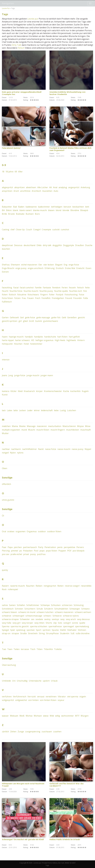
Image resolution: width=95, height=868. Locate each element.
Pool (36, 551)
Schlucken (56, 605)
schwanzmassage (34, 616)
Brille (4, 214)
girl (20, 321)
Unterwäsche (35, 681)
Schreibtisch (8, 609)
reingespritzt (50, 586)
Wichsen (38, 716)
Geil (22, 317)
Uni (14, 681)
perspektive (69, 547)
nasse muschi (64, 449)
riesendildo (86, 586)
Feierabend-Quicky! (11, 148)
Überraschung (9, 665)
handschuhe (50, 337)
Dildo (39, 245)
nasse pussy (77, 449)
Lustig (63, 410)
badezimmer (44, 207)
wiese (46, 716)
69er (20, 172)
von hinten (33, 700)
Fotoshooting (71, 295)
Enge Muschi (8, 268)
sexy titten (39, 623)
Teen (10, 649)
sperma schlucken (39, 626)
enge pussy (21, 268)
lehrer (37, 410)
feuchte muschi (31, 291)
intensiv (6, 360)
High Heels (60, 340)
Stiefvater (72, 630)
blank (15, 210)
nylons (20, 453)
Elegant (59, 265)
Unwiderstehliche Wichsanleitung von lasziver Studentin (67, 93)
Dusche (89, 245)
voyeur (61, 700)
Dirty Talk (16, 45)
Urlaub (54, 681)
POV (69, 551)
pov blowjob (79, 551)
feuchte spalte (61, 291)
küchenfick (75, 391)
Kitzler (14, 391)
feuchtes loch (76, 291)
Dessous (18, 245)
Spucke (55, 630)
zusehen (57, 732)
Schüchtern (30, 609)
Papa (10, 547)
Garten (5, 317)
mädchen (6, 426)
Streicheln (33, 633)
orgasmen (21, 531)
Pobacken (28, 551)
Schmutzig (79, 605)
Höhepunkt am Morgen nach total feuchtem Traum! (23, 785)
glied (25, 321)
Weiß (22, 716)
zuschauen (47, 732)
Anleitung (85, 187)
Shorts (49, 623)
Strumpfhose (52, 633)
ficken (5, 295)
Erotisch (60, 268)
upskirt (46, 681)
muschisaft (86, 430)
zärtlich (5, 732)
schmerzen (67, 605)
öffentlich (6, 484)
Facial (16, 288)
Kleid (20, 391)
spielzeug (21, 630)
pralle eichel (16, 554)
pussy (33, 554)
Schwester (25, 619)
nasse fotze (51, 449)
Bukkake (20, 214)
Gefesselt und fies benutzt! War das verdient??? (67, 785)
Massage (31, 426)
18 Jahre (9, 172)
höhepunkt (7, 344)
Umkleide (6, 681)
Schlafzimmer (33, 605)
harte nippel (8, 340)
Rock (4, 589)
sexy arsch (71, 619)
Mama (15, 426)
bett (87, 207)
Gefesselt (14, 317)
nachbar (6, 449)
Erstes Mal (70, 268)
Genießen (72, 317)
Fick (85, 291)
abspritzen (19, 187)
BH (3, 210)
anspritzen (7, 191)
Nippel (88, 449)
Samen (12, 605)
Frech (38, 298)
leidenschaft (47, 410)
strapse (15, 633)
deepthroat (7, 245)
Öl (3, 516)
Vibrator (62, 697)
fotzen (17, 298)
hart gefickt (74, 337)
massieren (42, 426)
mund (24, 430)
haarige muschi (16, 337)
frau (24, 298)
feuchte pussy (46, 291)
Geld (64, 317)
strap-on (6, 633)
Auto (56, 191)
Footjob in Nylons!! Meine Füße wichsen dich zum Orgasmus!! (70, 149)
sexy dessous (83, 619)
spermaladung (82, 626)
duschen (6, 249)
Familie (38, 288)
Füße (86, 298)
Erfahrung (50, 268)
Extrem (5, 272)
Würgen (85, 716)
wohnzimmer (68, 716)
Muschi (32, 430)
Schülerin (49, 609)
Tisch (33, 649)
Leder (30, 410)
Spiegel (5, 630)
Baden (21, 207)
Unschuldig (22, 681)
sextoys (55, 619)
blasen (51, 210)
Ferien (65, 288)
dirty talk (47, 245)
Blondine (75, 210)
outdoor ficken (54, 531)
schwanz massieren (64, 612)
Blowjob (84, 210)
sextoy (47, 619)
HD (33, 340)
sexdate (39, 619)
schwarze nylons (71, 616)
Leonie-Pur (6, 8)
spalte (82, 623)
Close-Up (20, 230)
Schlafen (21, 605)
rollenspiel (13, 589)
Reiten (60, 586)
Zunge (21, 732)
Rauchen (30, 586)
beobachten (78, 207)
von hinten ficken (48, 700)
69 (16, 172)
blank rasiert (26, 210)
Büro (37, 214)
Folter (52, 295)
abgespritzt (7, 187)
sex (33, 619)
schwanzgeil (18, 616)
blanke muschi (40, 210)
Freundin (78, 298)
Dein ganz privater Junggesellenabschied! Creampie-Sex (22, 93)
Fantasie (47, 288)
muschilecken (73, 430)
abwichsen (31, 187)
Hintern (81, 340)
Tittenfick (48, 649)
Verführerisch (20, 697)
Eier (40, 265)
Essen (88, 268)
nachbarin (16, 449)
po (21, 551)
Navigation (8, 3)
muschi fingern (58, 430)
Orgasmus (32, 531)
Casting (6, 230)
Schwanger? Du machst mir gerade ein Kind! (23, 840)
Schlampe (45, 605)
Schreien (19, 609)
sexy (62, 619)
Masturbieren (69, 426)
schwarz (47, 616)
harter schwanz (22, 340)
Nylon (13, 453)
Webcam (14, 716)
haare (5, 337)
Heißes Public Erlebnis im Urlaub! (65, 840)
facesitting (7, 288)
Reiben (39, 586)
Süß (72, 633)
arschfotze (25, 191)
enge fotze (74, 265)
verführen (7, 697)
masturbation (55, 426)
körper (39, 391)
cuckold (56, 230)
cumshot (65, 230)
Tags (47, 865)
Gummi (39, 321)
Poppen (62, 551)
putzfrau (41, 554)
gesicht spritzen (10, 321)
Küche (66, 391)
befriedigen (57, 207)
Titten (40, 649)
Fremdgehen (58, 298)
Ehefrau (6, 265)
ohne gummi (8, 500)
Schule (40, 609)
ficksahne (22, 295)
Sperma (6, 626)
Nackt (41, 449)
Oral (4, 531)
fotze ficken (7, 298)
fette (87, 288)
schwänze (7, 616)
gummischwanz (51, 321)
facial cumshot (27, 288)
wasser (5, 716)
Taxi (4, 649)
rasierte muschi (17, 586)
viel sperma (73, 697)
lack (4, 410)
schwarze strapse (10, 619)
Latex (10, 410)
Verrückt (32, 697)
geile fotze (30, 317)
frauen (30, 298)
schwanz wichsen (83, 612)
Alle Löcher (43, 187)
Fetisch (21, 48)
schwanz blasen (9, 612)
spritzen (47, 630)
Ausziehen (47, 191)
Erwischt (80, 268)
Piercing (6, 551)
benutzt (67, 207)
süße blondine (83, 633)
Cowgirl (37, 230)
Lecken (22, 410)
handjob (29, 337)
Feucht (5, 291)
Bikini (9, 210)
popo (42, 551)
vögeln (83, 697)
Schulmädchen (61, 609)
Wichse (29, 716)
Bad (15, 207)
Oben (5, 468)
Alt (51, 187)
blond (58, 210)
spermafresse (55, 626)
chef (13, 230)
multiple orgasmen (11, 430)
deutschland (29, 245)
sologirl (67, 623)
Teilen (17, 649)
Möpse (80, 426)
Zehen (13, 732)
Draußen (80, 245)
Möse (88, 426)
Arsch (16, 191)
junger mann (47, 375)
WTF (77, 716)
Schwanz (85, 609)
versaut (41, 697)
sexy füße (7, 623)
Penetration (50, 547)
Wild (52, 716)
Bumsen (30, 214)
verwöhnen (51, 697)
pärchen (18, 547)
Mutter (5, 433)
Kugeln (85, 391)
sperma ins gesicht (20, 626)
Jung (11, 375)
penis (60, 547)
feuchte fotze (16, 291)
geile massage (43, 317)
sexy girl (16, 623)
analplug (63, 187)
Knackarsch (29, 391)
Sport (39, 630)
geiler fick (56, 317)
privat (26, 554)
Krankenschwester (53, 391)
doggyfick (57, 245)
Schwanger (75, 609)
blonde (66, 210)
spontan (31, 630)
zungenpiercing (33, 732)
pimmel (15, 551)
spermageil (68, 626)
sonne (75, 623)
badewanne (31, 207)
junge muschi (33, 375)
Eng (66, 265)
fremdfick (46, 298)
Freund (69, 298)
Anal (55, 187)
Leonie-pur (33, 19)
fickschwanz (33, 295)
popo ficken (52, 551)
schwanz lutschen (45, 612)
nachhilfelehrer (29, 449)
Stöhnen (82, 630)
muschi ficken (43, 430)
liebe (56, 410)
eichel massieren (29, 265)
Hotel (26, 344)
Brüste (11, 214)
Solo (60, 623)
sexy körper (27, 623)
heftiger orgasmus (44, 340)
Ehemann (15, 265)
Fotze (82, 295)
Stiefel (63, 630)
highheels (71, 340)
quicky (5, 570)
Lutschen (72, 410)
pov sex (6, 554)
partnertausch (30, 547)
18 (3, 172)
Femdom (56, 288)
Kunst (5, 395)
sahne (5, 605)
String (42, 633)
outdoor (42, 531)
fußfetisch (7, 302)
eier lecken (49, 265)
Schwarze (57, 616)
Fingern (44, 295)
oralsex (11, 531)
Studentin (65, 633)
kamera (6, 391)
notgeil (5, 453)
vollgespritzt (8, 700)
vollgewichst (21, 700)
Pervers (80, 547)
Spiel (13, 630)
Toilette (58, 649)
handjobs (38, 337)
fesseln (72, 288)
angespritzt (74, 187)
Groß (31, 321)
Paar (4, 547)
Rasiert (5, 586)
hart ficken (62, 337)
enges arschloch (36, 268)
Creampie (46, 230)
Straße (23, 633)
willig (58, 716)
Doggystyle (68, 245)
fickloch (12, 295)
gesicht (81, 317)
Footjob (60, 295)
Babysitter (7, 207)
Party (41, 547)
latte (16, 410)
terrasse (25, 649)
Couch (29, 230)
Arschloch (36, 191)
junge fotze (20, 375)
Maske (22, 426)
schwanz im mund (27, 612)
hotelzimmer (36, 344)
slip (55, 623)
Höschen (18, 344)
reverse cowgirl (72, 586)
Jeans (5, 375)
